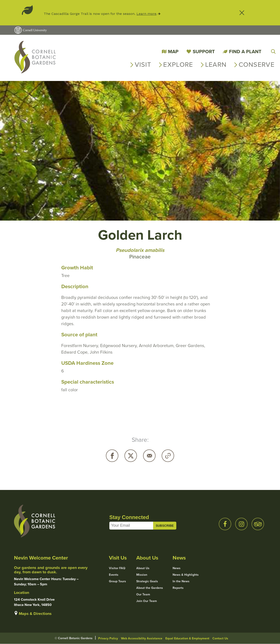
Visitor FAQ (117, 568)
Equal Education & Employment (187, 638)
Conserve (257, 65)
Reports (178, 588)
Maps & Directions (35, 614)
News (177, 568)
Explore (178, 65)
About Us (143, 568)
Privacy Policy (108, 638)
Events (114, 575)
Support (204, 52)
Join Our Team (147, 601)
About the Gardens (150, 588)
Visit (143, 65)
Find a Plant (245, 52)
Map (173, 52)
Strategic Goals (147, 581)
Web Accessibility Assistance (142, 638)
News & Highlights (186, 575)
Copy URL (168, 456)
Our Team (143, 595)
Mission (142, 575)
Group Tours (117, 581)
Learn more (146, 14)
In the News (181, 581)
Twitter (131, 456)
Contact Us (220, 638)
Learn (216, 65)
